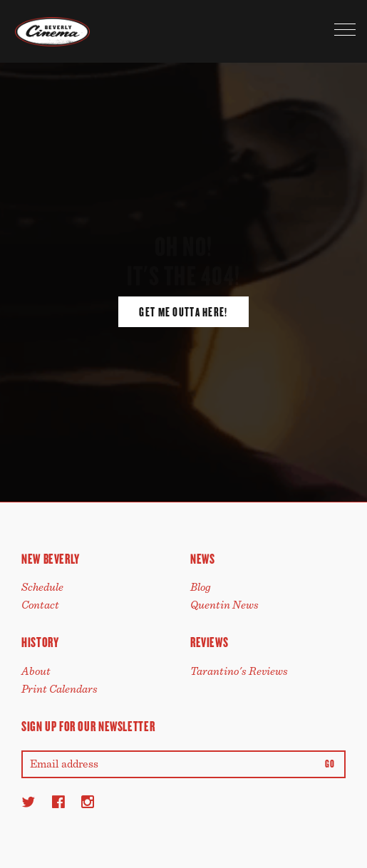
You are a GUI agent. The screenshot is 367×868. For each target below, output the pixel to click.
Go (330, 764)
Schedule (42, 587)
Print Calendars (60, 689)
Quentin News (224, 605)
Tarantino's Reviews (239, 671)
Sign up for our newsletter (88, 727)
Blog (201, 587)
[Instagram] (88, 802)
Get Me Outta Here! (183, 312)
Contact (40, 605)
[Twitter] (28, 802)
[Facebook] (58, 802)
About (36, 671)
